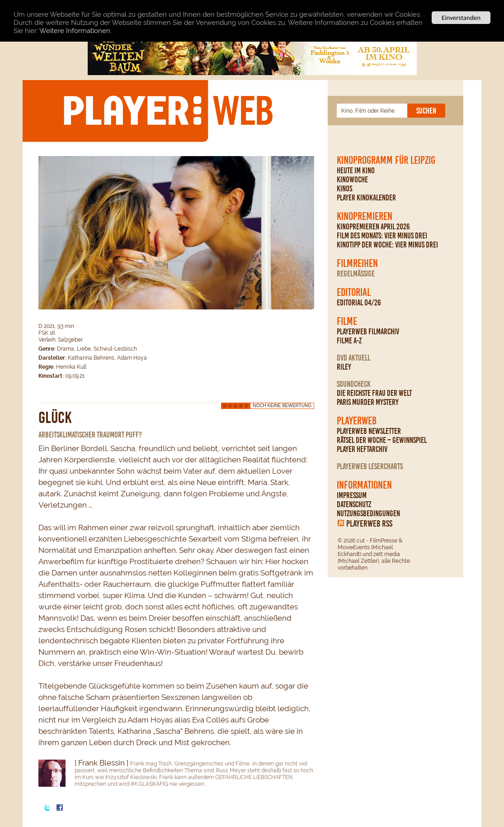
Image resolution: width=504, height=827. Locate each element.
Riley (344, 367)
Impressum (352, 495)
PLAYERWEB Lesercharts (370, 466)
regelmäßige (356, 274)
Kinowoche (352, 180)
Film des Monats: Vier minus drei (382, 236)
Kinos (344, 189)
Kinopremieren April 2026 (373, 227)
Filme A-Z (349, 341)
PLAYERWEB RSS (369, 523)
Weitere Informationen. (75, 30)
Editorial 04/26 (359, 303)
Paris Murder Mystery (368, 402)
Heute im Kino (356, 171)
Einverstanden (461, 18)
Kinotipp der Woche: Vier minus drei (387, 245)
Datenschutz (354, 504)
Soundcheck (354, 384)
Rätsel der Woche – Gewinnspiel (382, 440)
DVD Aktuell (353, 358)
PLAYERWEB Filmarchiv (368, 332)
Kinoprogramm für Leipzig (386, 160)
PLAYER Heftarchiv (362, 449)
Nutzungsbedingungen (368, 513)
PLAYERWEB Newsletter (369, 431)
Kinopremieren (365, 216)
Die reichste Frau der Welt (374, 393)
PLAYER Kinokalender (366, 198)
